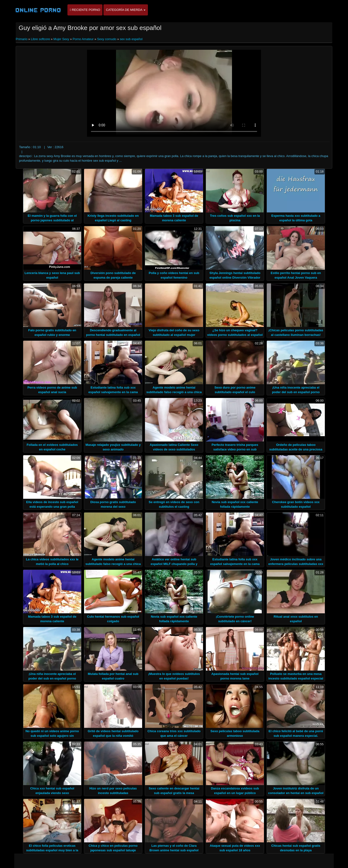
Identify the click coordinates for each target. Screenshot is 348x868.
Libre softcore (40, 39)
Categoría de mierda (126, 10)
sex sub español (131, 39)
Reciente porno (85, 10)
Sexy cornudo (107, 39)
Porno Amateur (83, 39)
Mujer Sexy (61, 39)
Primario (22, 39)
